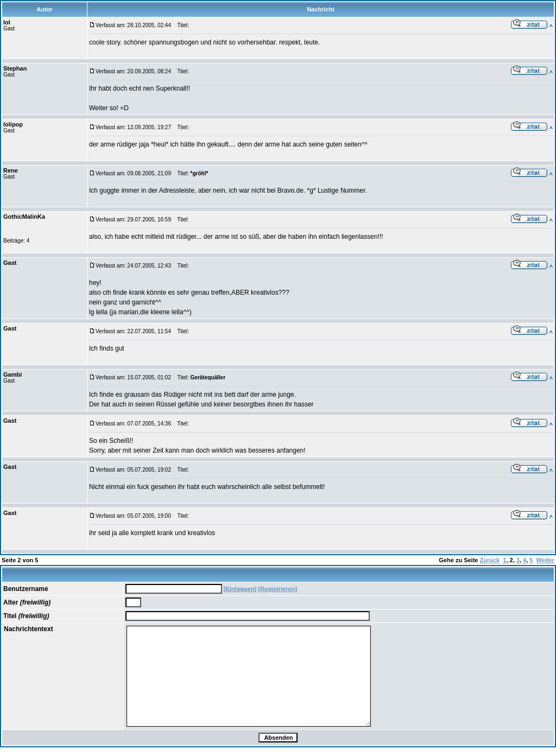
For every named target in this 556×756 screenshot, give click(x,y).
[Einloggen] (240, 589)
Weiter (545, 560)
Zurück (490, 560)
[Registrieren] (277, 589)
